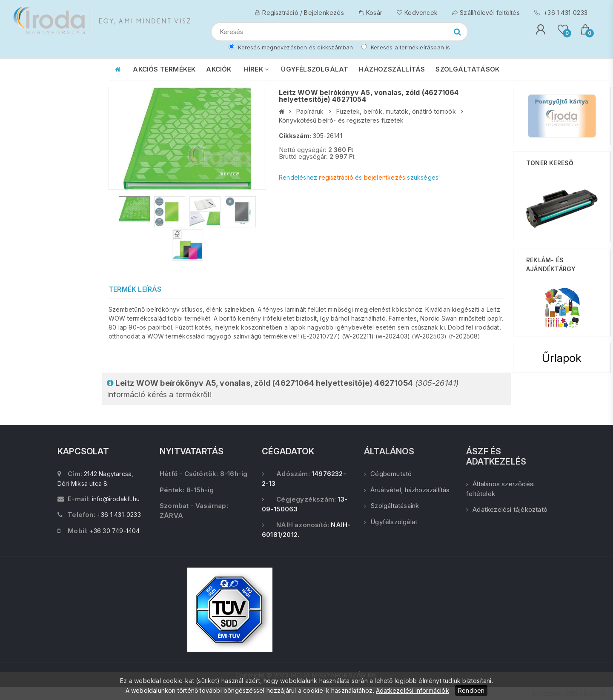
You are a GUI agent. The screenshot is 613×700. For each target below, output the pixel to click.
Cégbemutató (388, 474)
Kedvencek (417, 13)
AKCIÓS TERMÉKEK (164, 69)
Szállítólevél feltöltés (486, 13)
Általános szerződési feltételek (500, 489)
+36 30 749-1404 (115, 531)
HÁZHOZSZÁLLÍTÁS (392, 69)
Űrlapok (562, 358)
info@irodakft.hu (116, 499)
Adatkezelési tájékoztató (507, 509)
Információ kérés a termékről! (283, 389)
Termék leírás (135, 289)
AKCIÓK (219, 69)
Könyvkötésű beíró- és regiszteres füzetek (341, 120)
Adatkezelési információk (412, 690)
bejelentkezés (385, 177)
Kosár (370, 13)
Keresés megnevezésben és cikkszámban (291, 47)
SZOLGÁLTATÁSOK (467, 69)
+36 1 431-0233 (561, 13)
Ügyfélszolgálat (391, 522)
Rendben (471, 690)
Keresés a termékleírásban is (406, 47)
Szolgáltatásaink (391, 506)
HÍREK (256, 69)
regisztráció (336, 177)
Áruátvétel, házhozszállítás (407, 490)
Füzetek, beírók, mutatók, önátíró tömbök (396, 111)
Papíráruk (310, 111)
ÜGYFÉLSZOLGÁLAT (315, 69)
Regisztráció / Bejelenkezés (299, 13)
